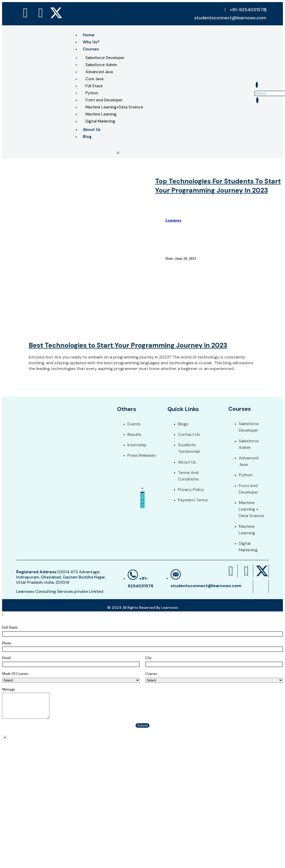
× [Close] (5, 737)
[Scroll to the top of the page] (3, 615)
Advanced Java (99, 72)
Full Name (10, 627)
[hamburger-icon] (250, 32)
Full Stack (94, 86)
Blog (87, 137)
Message (8, 689)
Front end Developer (104, 100)
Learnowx (174, 220)
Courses (91, 49)
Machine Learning (101, 114)
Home (89, 35)
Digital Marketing (100, 121)
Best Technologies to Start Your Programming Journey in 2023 (128, 345)
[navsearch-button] (257, 85)
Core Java (94, 79)
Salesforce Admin (101, 65)
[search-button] (257, 100)
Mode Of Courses (15, 674)
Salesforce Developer (105, 58)
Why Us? (91, 42)
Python (92, 93)
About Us (92, 130)
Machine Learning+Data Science (114, 107)
